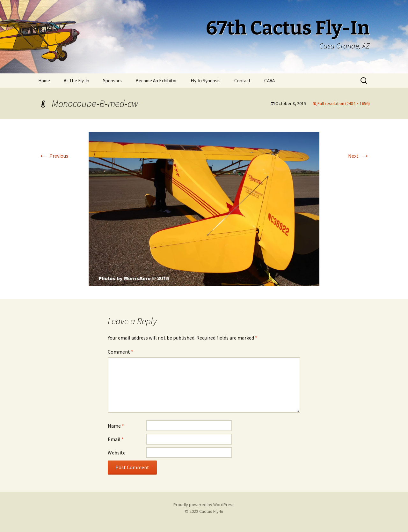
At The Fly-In (76, 81)
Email (116, 439)
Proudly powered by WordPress (204, 505)
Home (44, 81)
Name (116, 426)
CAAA (270, 81)
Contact (242, 81)
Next (359, 156)
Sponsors (112, 81)
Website (117, 453)
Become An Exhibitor (156, 81)
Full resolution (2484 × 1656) (344, 103)
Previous (53, 156)
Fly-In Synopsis (206, 81)
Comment (120, 352)
